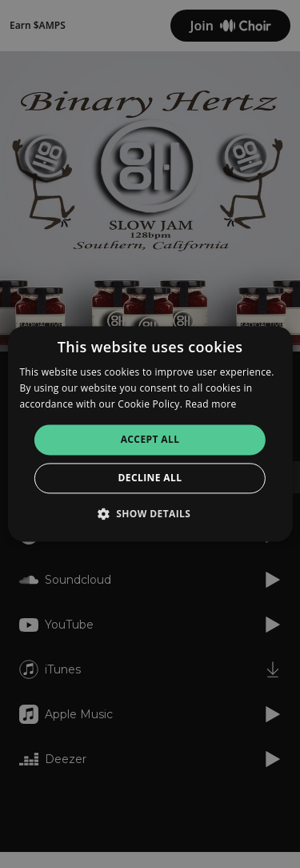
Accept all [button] (150, 439)
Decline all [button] (150, 478)
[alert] (150, 434)
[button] (150, 514)
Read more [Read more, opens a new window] (211, 404)
